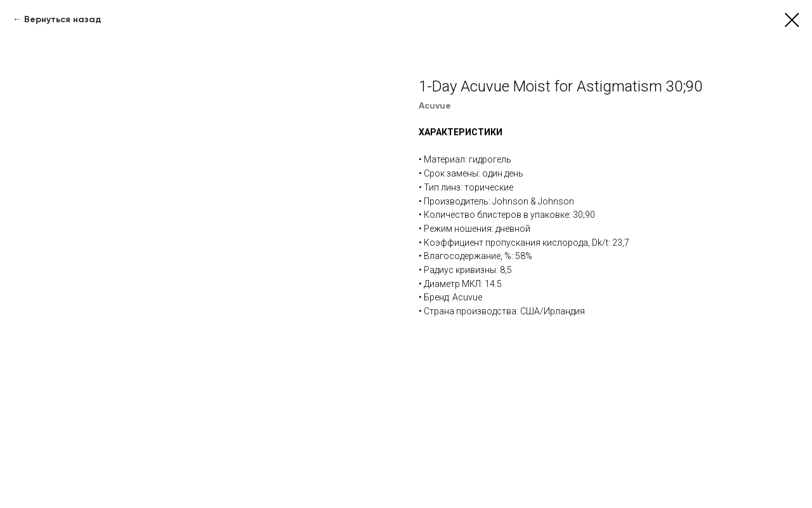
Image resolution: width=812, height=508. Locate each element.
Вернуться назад (62, 19)
